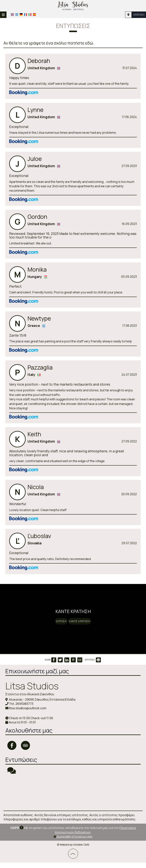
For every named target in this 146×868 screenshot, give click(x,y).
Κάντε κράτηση (81, 624)
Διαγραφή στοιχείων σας (73, 842)
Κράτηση (138, 15)
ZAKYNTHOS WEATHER (73, 798)
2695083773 (25, 710)
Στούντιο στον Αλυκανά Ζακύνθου (30, 700)
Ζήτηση (59, 624)
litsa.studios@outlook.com (28, 714)
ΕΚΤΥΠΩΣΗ (93, 666)
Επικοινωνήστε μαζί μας (38, 677)
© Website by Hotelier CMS (73, 850)
